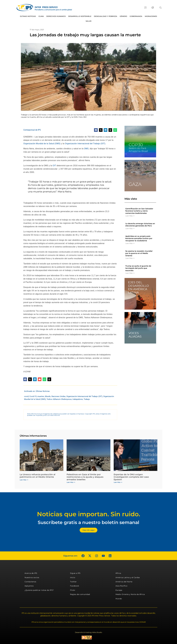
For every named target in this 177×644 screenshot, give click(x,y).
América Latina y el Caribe (128, 577)
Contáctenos (30, 582)
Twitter (73, 582)
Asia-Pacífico (122, 586)
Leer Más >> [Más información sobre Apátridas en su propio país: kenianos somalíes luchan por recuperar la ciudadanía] (130, 243)
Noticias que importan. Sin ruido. (89, 514)
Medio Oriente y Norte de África (130, 594)
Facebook (74, 586)
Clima (41, 16)
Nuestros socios (32, 577)
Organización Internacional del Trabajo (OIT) (85, 144)
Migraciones (151, 16)
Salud (89, 21)
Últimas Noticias (28, 16)
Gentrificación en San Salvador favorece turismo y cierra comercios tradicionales (139, 211)
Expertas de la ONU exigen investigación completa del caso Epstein (131, 477)
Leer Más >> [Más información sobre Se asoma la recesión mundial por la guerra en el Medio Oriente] (130, 258)
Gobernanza (136, 16)
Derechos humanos (56, 16)
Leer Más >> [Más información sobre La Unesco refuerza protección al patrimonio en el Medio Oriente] (24, 480)
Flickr (73, 590)
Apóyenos (29, 586)
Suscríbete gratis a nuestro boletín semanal (88, 522)
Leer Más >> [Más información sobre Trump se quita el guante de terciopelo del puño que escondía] (130, 273)
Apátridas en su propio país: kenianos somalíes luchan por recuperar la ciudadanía (139, 238)
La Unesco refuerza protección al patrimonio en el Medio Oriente (37, 476)
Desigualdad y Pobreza (106, 16)
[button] (161, 8)
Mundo (48, 396)
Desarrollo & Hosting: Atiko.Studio (88, 632)
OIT (55, 166)
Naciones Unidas (59, 396)
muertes (41, 396)
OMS (86, 149)
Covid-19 (33, 396)
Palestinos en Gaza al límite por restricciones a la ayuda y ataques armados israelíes (85, 477)
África (118, 573)
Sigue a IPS (75, 573)
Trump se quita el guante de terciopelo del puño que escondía (138, 268)
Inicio (73, 577)
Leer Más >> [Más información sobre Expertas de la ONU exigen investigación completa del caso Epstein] (118, 482)
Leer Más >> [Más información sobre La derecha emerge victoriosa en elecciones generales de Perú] (130, 228)
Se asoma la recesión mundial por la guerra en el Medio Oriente (139, 253)
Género (123, 16)
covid (26, 396)
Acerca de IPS (31, 573)
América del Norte (124, 582)
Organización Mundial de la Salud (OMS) (42, 144)
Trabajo (87, 399)
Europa (119, 590)
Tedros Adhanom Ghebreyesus (59, 399)
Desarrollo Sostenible (80, 16)
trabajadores (78, 399)
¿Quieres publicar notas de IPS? (39, 590)
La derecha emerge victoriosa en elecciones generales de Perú (140, 225)
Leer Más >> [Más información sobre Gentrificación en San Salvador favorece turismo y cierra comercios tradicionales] (130, 216)
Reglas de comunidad (80, 594)
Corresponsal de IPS (32, 130)
